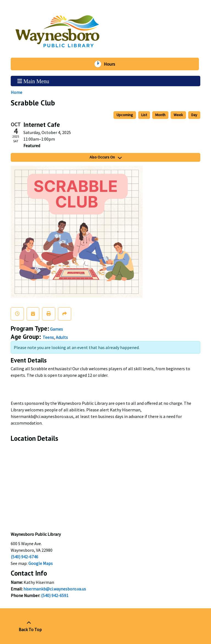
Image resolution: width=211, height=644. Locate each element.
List (144, 115)
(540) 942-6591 (55, 595)
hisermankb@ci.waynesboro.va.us (55, 589)
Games (56, 329)
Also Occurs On (106, 157)
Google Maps (41, 563)
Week (178, 115)
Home (16, 92)
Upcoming (125, 115)
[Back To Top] (29, 626)
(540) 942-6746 (24, 557)
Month (160, 115)
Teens (48, 337)
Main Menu (33, 81)
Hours (112, 64)
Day (194, 115)
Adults (62, 337)
